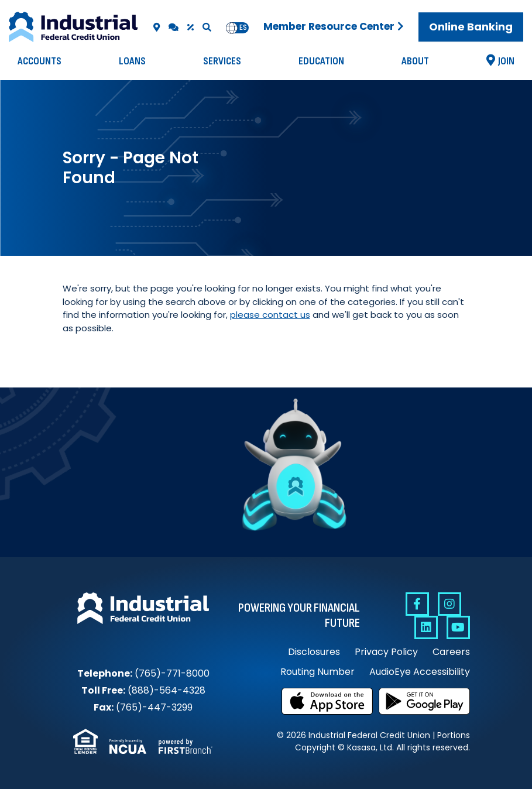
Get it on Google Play (424, 701)
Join (506, 61)
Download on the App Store (327, 701)
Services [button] (222, 61)
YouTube (458, 627)
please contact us (270, 315)
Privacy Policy (386, 652)
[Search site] (207, 27)
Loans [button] (132, 61)
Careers (451, 652)
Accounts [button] (40, 61)
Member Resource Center (329, 26)
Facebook (417, 604)
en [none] (232, 28)
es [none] (243, 28)
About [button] (415, 61)
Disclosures (314, 652)
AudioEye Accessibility (420, 672)
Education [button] (321, 61)
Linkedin (426, 627)
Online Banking (471, 27)
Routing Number (318, 672)
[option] (243, 28)
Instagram (449, 604)
